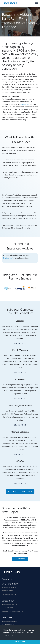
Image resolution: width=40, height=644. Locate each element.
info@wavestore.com (9, 595)
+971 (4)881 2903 (8, 625)
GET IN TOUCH (20, 559)
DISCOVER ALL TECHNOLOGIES (20, 491)
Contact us (7, 258)
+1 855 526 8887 (8, 608)
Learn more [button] (8, 636)
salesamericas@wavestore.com (12, 612)
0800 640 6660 (7, 591)
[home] (9, 3)
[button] (36, 3)
